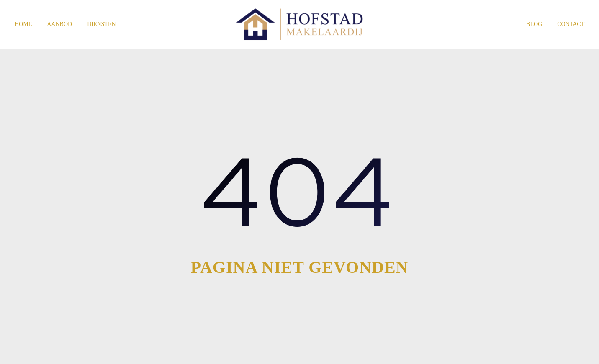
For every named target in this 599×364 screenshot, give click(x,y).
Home (23, 24)
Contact (571, 24)
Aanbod (59, 24)
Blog (534, 24)
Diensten (101, 24)
